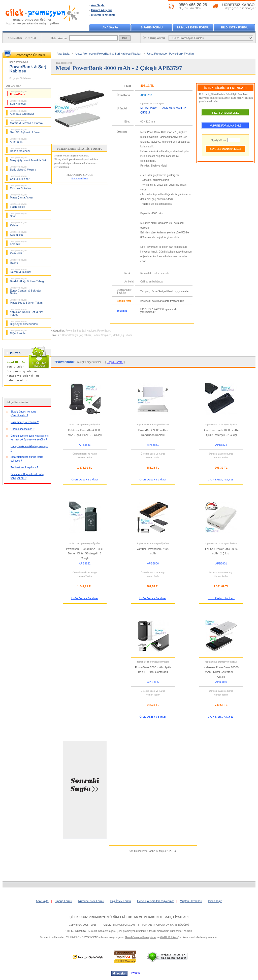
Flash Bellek (18, 206)
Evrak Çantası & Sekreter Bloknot (26, 291)
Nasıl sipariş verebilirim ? (25, 422)
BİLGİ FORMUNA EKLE (225, 113)
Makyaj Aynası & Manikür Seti (28, 159)
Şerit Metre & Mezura (23, 168)
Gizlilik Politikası (169, 937)
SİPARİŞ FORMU (152, 27)
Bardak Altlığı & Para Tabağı (27, 280)
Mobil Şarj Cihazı (122, 335)
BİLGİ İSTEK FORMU (235, 27)
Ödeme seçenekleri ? (23, 429)
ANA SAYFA (110, 27)
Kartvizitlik (18, 252)
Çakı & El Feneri (20, 178)
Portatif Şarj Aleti (102, 335)
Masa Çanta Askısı (22, 196)
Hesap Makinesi (20, 150)
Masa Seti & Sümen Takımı (27, 301)
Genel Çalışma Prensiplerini (141, 937)
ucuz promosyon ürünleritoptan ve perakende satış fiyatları (33, 21)
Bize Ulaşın (215, 901)
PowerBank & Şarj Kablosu (81, 331)
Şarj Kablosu (18, 102)
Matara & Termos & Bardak (27, 122)
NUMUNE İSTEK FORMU (193, 27)
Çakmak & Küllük (21, 187)
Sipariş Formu (63, 901)
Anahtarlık (18, 140)
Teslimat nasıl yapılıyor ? (24, 467)
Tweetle (136, 973)
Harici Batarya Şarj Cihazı (77, 335)
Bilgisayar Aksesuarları (24, 323)
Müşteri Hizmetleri (103, 15)
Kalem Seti (18, 233)
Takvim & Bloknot (21, 271)
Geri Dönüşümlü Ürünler (25, 131)
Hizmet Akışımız (102, 10)
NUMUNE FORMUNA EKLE (226, 126)
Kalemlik (18, 243)
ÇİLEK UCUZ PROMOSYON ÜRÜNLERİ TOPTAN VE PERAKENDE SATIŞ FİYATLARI (129, 917)
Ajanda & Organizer (22, 112)
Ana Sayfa (98, 5)
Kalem (18, 224)
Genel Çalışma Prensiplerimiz (155, 901)
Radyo (18, 261)
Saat (18, 215)
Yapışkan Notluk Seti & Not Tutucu (27, 312)
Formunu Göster (80, 178)
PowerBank (18, 93)
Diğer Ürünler (18, 332)
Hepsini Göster (115, 362)
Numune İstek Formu (91, 901)
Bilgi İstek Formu (121, 901)
